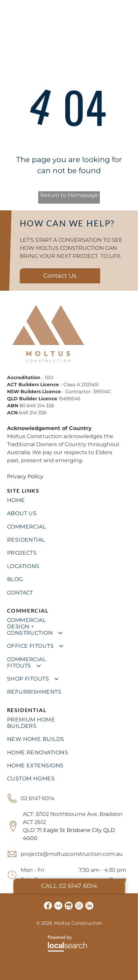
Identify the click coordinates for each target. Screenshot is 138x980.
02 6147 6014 (38, 798)
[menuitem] (69, 500)
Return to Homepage (69, 195)
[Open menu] (127, 17)
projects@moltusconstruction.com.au (72, 854)
